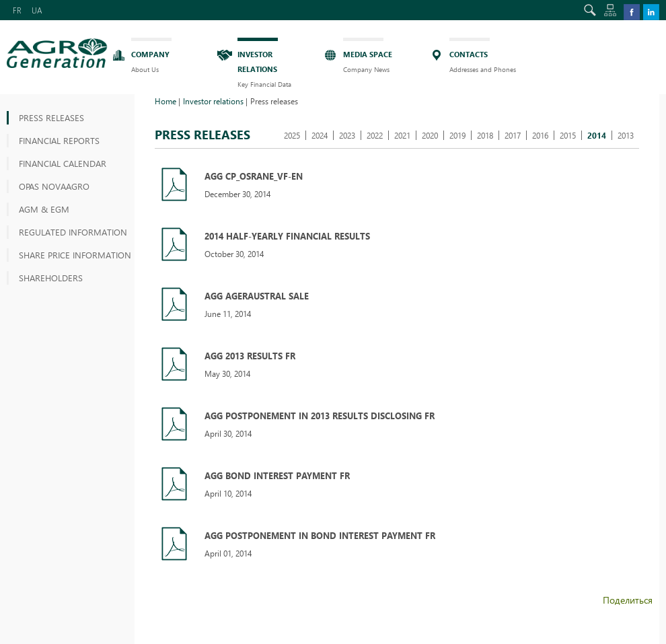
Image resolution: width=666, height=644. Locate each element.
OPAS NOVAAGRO (54, 186)
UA (37, 10)
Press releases (51, 117)
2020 (430, 135)
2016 (540, 135)
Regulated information (73, 232)
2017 (513, 135)
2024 (320, 135)
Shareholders (51, 278)
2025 (292, 135)
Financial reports (59, 140)
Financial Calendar (63, 163)
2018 (485, 135)
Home (165, 101)
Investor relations (213, 101)
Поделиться (628, 600)
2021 (402, 135)
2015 (568, 135)
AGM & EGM (44, 209)
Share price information (75, 255)
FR (17, 10)
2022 (375, 135)
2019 (457, 135)
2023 (347, 135)
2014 (597, 135)
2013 (626, 135)
